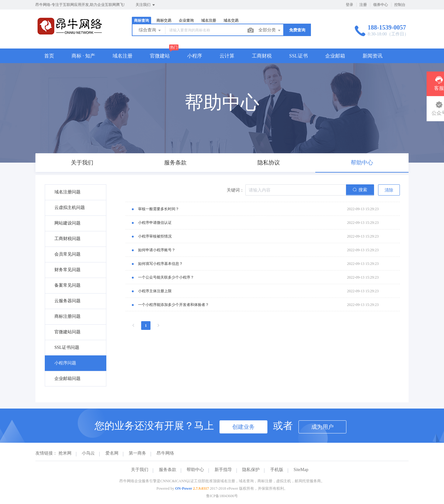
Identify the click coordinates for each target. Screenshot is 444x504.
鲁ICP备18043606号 (222, 496)
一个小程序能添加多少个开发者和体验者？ (173, 305)
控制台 (400, 5)
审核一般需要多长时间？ (159, 209)
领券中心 (381, 5)
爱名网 (112, 453)
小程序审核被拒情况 (155, 236)
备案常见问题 (67, 285)
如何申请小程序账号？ (157, 250)
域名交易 (231, 21)
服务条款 (168, 470)
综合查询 (150, 30)
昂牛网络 (165, 453)
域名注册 (209, 21)
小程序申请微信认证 (155, 223)
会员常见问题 (67, 254)
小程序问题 (65, 363)
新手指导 (223, 470)
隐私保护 (251, 470)
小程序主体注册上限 (155, 291)
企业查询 (186, 21)
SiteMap (301, 470)
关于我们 (140, 470)
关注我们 (146, 5)
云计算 (227, 56)
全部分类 (270, 30)
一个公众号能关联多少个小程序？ (166, 277)
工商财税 (262, 56)
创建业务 (243, 427)
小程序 (195, 56)
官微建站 (160, 56)
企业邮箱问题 (67, 379)
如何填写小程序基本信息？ (160, 264)
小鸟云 (88, 453)
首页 (49, 56)
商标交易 (164, 21)
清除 (389, 190)
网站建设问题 (67, 223)
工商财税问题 (67, 239)
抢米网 (65, 453)
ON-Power (184, 488)
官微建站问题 (67, 332)
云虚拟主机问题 (70, 208)
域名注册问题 (67, 192)
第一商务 (137, 453)
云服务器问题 (67, 301)
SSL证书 (298, 56)
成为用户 (322, 427)
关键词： (235, 190)
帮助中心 (195, 470)
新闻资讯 (372, 56)
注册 (363, 5)
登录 (349, 5)
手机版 (277, 470)
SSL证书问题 (67, 347)
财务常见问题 (67, 270)
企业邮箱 (335, 56)
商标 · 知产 (83, 56)
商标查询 (141, 21)
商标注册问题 (67, 316)
